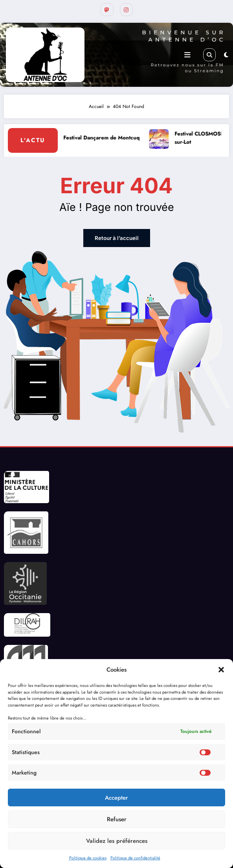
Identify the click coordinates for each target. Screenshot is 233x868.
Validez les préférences (117, 841)
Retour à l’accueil (117, 236)
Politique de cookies (88, 858)
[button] (221, 670)
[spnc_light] (226, 54)
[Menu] (187, 53)
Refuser (117, 819)
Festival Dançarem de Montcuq (105, 136)
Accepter (116, 798)
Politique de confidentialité (135, 858)
